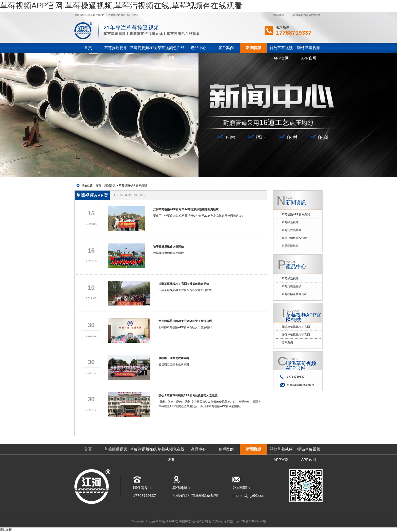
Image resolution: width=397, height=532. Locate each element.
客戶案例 (287, 342)
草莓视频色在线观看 (294, 238)
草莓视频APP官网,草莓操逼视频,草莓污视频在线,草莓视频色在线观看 (121, 6)
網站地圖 (279, 15)
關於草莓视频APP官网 (296, 327)
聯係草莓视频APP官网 (306, 15)
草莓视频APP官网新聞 (133, 186)
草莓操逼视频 (290, 222)
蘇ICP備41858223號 (252, 521)
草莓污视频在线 (292, 230)
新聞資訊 (110, 186)
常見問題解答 (290, 246)
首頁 (98, 186)
